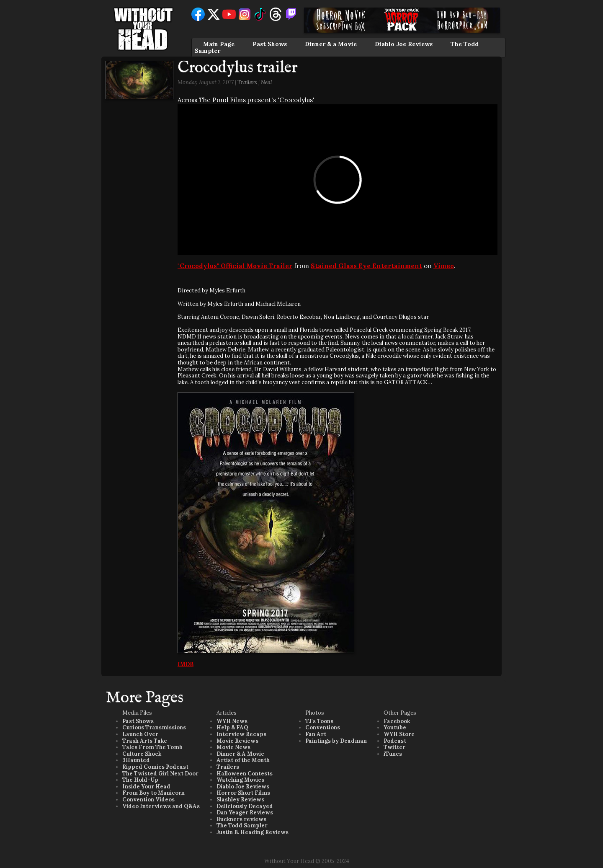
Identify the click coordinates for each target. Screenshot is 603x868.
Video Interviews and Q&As (161, 806)
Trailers (247, 82)
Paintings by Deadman (336, 741)
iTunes (393, 754)
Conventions (323, 727)
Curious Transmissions (154, 727)
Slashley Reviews (240, 800)
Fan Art (316, 734)
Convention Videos (148, 800)
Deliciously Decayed (245, 806)
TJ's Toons (319, 721)
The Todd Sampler (242, 825)
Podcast (395, 741)
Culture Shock (142, 754)
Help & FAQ (232, 727)
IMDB (186, 664)
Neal (267, 82)
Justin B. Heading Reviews (253, 832)
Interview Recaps (241, 734)
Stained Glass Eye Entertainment (366, 266)
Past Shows (270, 44)
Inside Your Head (146, 787)
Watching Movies (240, 780)
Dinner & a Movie (331, 44)
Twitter (394, 747)
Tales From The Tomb (152, 747)
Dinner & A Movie (240, 754)
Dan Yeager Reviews (245, 812)
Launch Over (140, 734)
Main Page (219, 44)
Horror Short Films (243, 793)
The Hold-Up (140, 780)
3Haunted (136, 760)
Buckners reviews (241, 819)
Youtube (395, 727)
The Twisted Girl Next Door (160, 774)
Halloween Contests (245, 774)
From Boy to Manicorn (153, 793)
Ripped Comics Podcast (155, 767)
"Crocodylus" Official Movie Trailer (235, 266)
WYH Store (399, 734)
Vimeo (444, 266)
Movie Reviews (237, 741)
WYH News (232, 721)
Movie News (233, 747)
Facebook (397, 721)
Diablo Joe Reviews (404, 44)
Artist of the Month (243, 760)
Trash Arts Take (145, 741)
